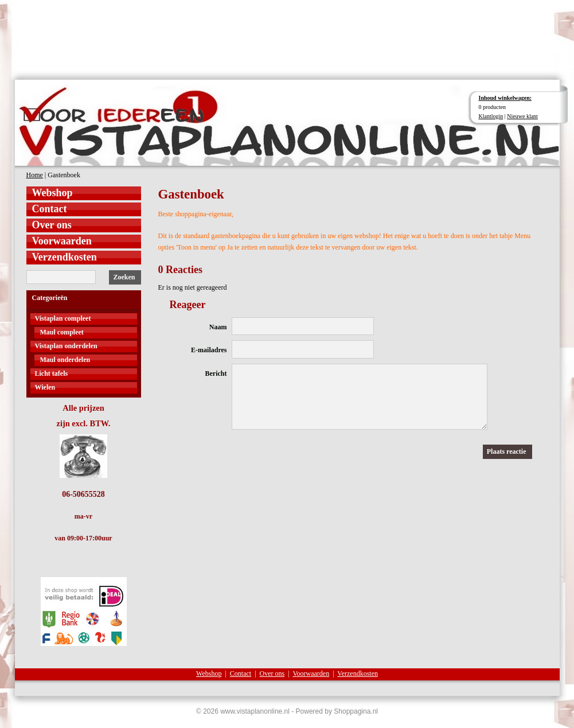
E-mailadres (209, 350)
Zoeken (124, 277)
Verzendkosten (65, 257)
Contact (50, 209)
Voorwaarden (62, 241)
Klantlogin (491, 116)
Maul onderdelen (65, 360)
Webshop (52, 193)
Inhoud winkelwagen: (505, 98)
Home (35, 175)
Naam (218, 327)
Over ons (52, 225)
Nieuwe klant (522, 116)
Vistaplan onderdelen (66, 346)
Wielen (45, 387)
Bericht (216, 373)
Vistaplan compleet (63, 318)
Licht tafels (52, 373)
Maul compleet (62, 332)
